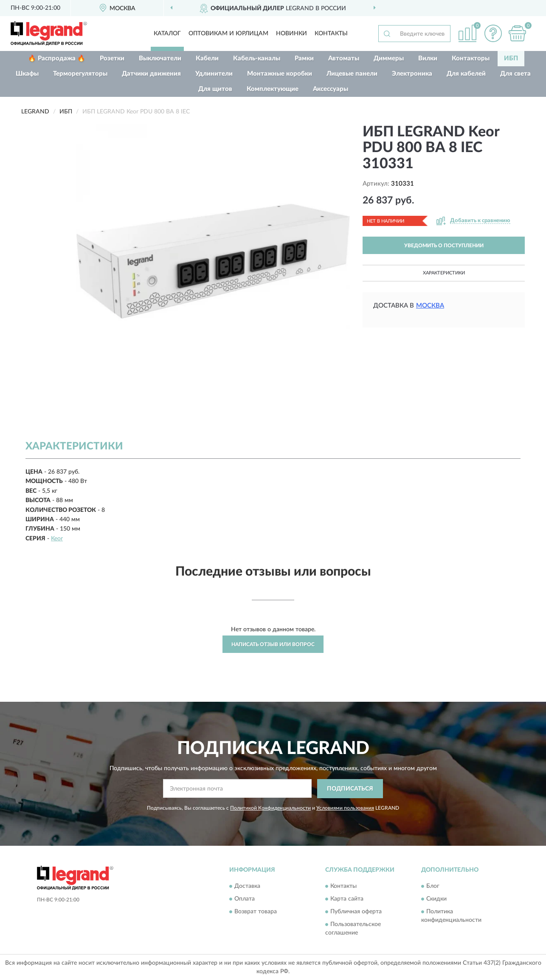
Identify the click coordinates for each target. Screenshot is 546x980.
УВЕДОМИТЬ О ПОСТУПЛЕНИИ (444, 246)
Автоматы (344, 58)
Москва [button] (430, 306)
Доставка (247, 887)
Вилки (428, 58)
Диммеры (389, 58)
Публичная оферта (356, 912)
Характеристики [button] (444, 273)
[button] (493, 33)
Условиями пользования (345, 808)
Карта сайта (347, 899)
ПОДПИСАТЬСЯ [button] (350, 789)
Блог (433, 887)
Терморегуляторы (80, 74)
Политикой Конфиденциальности (270, 808)
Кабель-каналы (257, 58)
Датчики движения (151, 74)
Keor (57, 539)
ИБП (511, 58)
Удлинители (214, 74)
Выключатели (160, 58)
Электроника (412, 74)
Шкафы (27, 74)
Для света (515, 74)
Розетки (112, 58)
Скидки (436, 899)
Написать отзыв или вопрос (273, 644)
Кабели (207, 58)
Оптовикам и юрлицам (228, 34)
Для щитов (215, 89)
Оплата (245, 899)
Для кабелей (466, 74)
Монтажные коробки (280, 74)
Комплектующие (273, 89)
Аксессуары (331, 89)
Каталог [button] (167, 34)
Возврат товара (256, 912)
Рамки (304, 58)
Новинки (291, 34)
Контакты (331, 34)
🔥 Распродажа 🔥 (57, 58)
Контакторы (471, 58)
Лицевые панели (352, 74)
